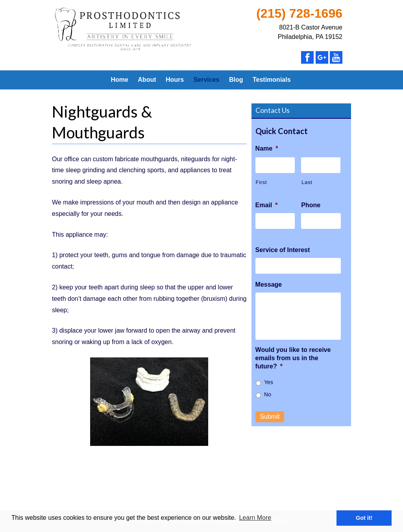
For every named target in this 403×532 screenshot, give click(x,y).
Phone (311, 205)
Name (267, 148)
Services (207, 80)
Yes (269, 382)
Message (269, 284)
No (268, 394)
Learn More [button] (255, 518)
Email (267, 205)
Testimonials (272, 80)
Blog (236, 80)
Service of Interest (283, 250)
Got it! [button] (364, 518)
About (147, 80)
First (262, 182)
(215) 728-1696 (299, 13)
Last (307, 182)
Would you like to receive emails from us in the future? (293, 358)
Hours (175, 80)
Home (119, 80)
